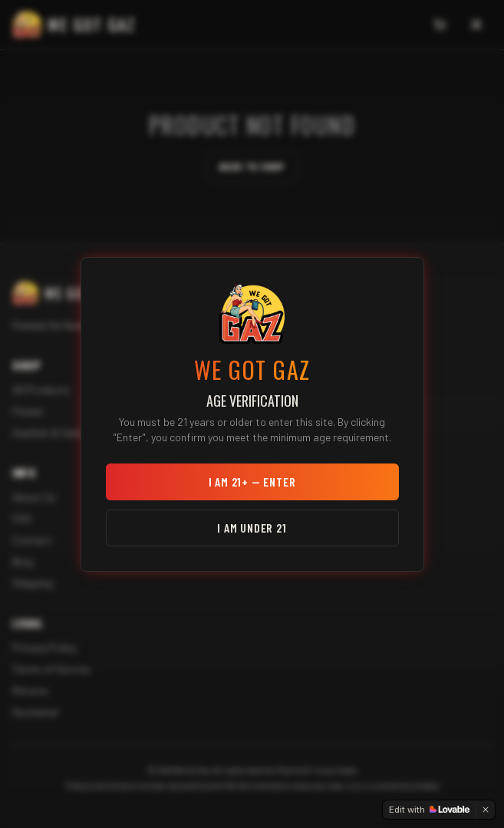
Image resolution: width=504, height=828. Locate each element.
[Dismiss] (486, 810)
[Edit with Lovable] (429, 810)
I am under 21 (252, 528)
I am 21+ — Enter (252, 482)
